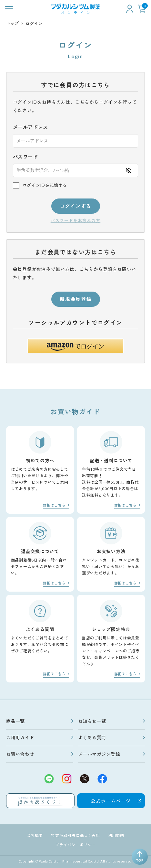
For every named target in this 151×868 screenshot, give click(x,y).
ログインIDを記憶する (45, 185)
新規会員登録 (76, 299)
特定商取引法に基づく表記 (75, 836)
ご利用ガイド (20, 738)
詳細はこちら (54, 505)
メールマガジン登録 (99, 754)
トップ (13, 23)
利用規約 (116, 836)
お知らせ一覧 (92, 721)
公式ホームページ (111, 801)
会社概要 (35, 836)
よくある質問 (92, 738)
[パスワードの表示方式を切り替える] (128, 170)
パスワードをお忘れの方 (75, 221)
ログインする (76, 206)
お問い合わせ (20, 754)
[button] (75, 346)
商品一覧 (15, 721)
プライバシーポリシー (75, 845)
